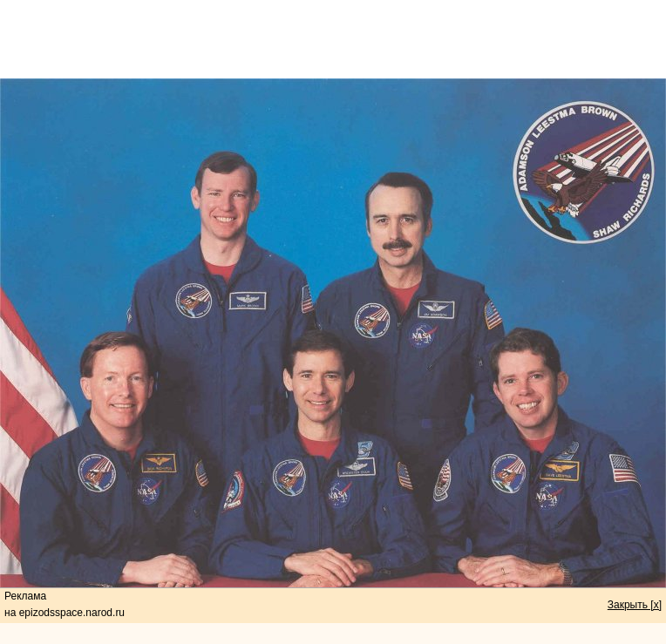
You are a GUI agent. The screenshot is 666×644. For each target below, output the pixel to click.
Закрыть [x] (635, 605)
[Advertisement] (333, 39)
